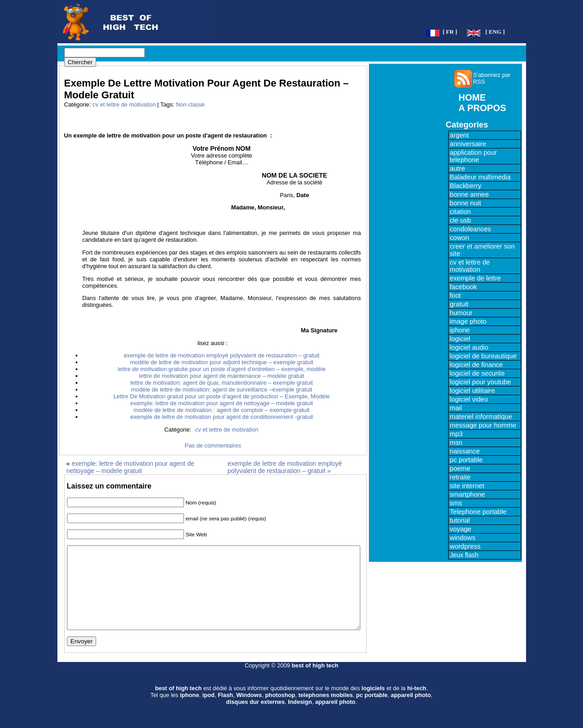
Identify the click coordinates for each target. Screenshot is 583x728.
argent (460, 135)
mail (456, 408)
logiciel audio (469, 347)
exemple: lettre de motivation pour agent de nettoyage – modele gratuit (222, 403)
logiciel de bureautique (483, 356)
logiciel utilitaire (473, 391)
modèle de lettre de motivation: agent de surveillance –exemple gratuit (222, 389)
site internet (467, 486)
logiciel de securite (478, 373)
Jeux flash (464, 555)
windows (463, 538)
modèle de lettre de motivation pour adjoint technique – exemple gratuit (222, 362)
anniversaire (468, 144)
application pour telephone (473, 156)
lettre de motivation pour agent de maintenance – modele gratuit (222, 376)
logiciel (460, 339)
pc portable (467, 460)
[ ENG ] (495, 32)
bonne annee (470, 194)
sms (456, 503)
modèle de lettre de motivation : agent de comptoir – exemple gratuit (221, 410)
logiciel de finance (477, 365)
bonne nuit (465, 203)
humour (461, 313)
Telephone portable (478, 512)
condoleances (470, 229)
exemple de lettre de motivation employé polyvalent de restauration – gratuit (222, 355)
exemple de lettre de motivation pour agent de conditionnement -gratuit (222, 417)
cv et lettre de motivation (124, 104)
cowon (460, 238)
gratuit (459, 304)
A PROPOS (483, 108)
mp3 (457, 434)
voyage (461, 529)
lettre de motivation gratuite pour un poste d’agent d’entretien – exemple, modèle (222, 369)
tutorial (460, 520)
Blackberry (466, 186)
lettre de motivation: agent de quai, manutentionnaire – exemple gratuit (222, 383)
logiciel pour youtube (481, 382)
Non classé (190, 104)
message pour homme (483, 425)
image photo (468, 321)
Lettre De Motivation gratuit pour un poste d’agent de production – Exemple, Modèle (222, 396)
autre (458, 168)
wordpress (465, 546)
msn (456, 443)
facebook (463, 287)
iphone (460, 330)
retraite (460, 477)
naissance (465, 451)
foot (455, 295)
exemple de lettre (476, 278)
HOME (472, 97)
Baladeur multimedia (481, 177)
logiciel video (469, 399)
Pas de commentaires (213, 445)
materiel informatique (481, 417)
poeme (460, 468)
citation (460, 212)
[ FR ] (450, 32)
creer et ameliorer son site (483, 250)
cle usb (460, 220)
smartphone (468, 494)
